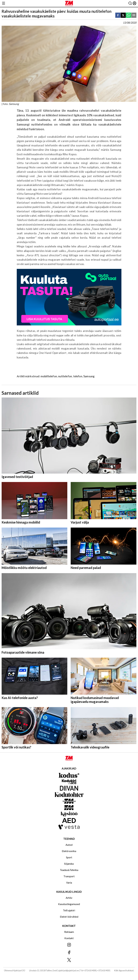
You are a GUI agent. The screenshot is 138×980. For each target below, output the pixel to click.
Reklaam (69, 932)
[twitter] (123, 15)
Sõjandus (69, 864)
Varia (69, 882)
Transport (69, 876)
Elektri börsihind (69, 917)
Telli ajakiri (69, 910)
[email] (134, 15)
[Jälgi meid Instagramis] (69, 945)
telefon (78, 376)
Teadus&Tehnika (69, 870)
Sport (69, 857)
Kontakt (69, 938)
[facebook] (118, 15)
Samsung (89, 376)
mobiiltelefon (49, 376)
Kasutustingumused (69, 904)
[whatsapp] (128, 15)
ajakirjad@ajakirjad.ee (69, 970)
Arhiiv (69, 898)
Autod (69, 845)
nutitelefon (65, 376)
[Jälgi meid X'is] (69, 960)
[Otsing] (130, 3)
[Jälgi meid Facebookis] (69, 953)
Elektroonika (69, 851)
